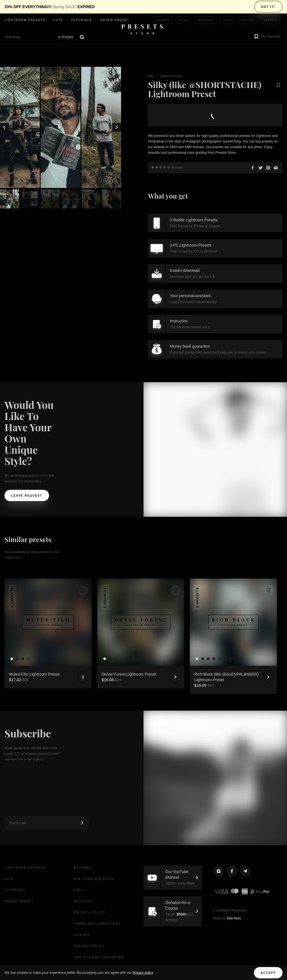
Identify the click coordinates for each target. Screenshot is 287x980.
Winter (247, 20)
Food (184, 20)
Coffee (270, 20)
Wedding (206, 20)
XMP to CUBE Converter (99, 957)
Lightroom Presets (171, 76)
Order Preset (115, 20)
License (82, 935)
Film (227, 20)
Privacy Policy (90, 913)
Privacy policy (143, 973)
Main (151, 76)
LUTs (58, 20)
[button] (267, 37)
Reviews (83, 868)
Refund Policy (89, 946)
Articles (83, 901)
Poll (79, 890)
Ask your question (94, 879)
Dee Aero (234, 918)
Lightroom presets (25, 20)
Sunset (163, 20)
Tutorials (81, 20)
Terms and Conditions (97, 924)
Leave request (27, 496)
